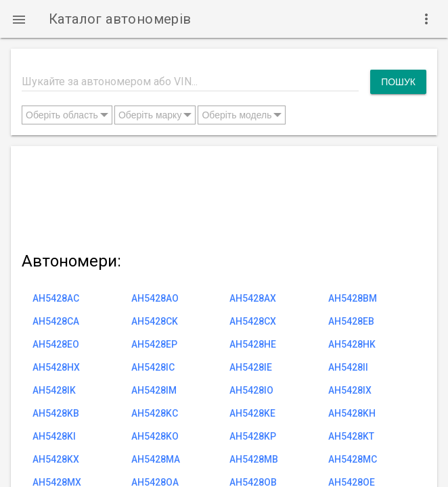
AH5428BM (353, 298)
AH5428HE (253, 344)
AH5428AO (155, 298)
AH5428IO (251, 390)
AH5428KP (253, 436)
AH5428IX (350, 390)
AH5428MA (156, 459)
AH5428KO (155, 436)
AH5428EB (351, 321)
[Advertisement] (224, 196)
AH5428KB (56, 413)
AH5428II (348, 367)
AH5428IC (153, 367)
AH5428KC (155, 413)
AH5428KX (56, 459)
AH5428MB (254, 459)
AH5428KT (351, 436)
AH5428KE (252, 413)
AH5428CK (155, 321)
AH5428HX (56, 367)
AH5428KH (352, 413)
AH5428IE (251, 367)
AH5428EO (56, 344)
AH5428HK (352, 344)
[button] (19, 19)
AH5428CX (253, 321)
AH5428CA (56, 321)
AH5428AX (253, 298)
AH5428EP (154, 344)
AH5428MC (353, 459)
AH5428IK (54, 390)
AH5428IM (154, 390)
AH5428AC (56, 298)
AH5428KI (54, 436)
